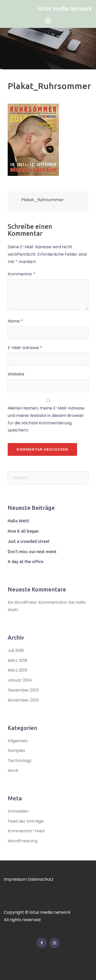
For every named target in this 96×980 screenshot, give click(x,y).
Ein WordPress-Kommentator (38, 602)
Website (16, 374)
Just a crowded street (29, 541)
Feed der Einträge (26, 821)
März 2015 (18, 670)
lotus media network (65, 8)
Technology (20, 761)
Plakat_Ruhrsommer (42, 200)
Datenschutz (41, 879)
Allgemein (18, 741)
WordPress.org (23, 841)
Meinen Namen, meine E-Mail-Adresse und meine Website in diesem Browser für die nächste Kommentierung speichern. (46, 419)
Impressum (15, 879)
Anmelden (18, 811)
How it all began (23, 531)
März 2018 (18, 660)
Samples (16, 751)
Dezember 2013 (23, 690)
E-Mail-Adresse (25, 348)
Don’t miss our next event (32, 552)
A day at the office (25, 562)
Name (15, 321)
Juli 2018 (16, 650)
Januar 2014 (20, 680)
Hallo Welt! (18, 521)
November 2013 (23, 700)
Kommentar (22, 274)
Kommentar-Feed (26, 831)
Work (13, 771)
